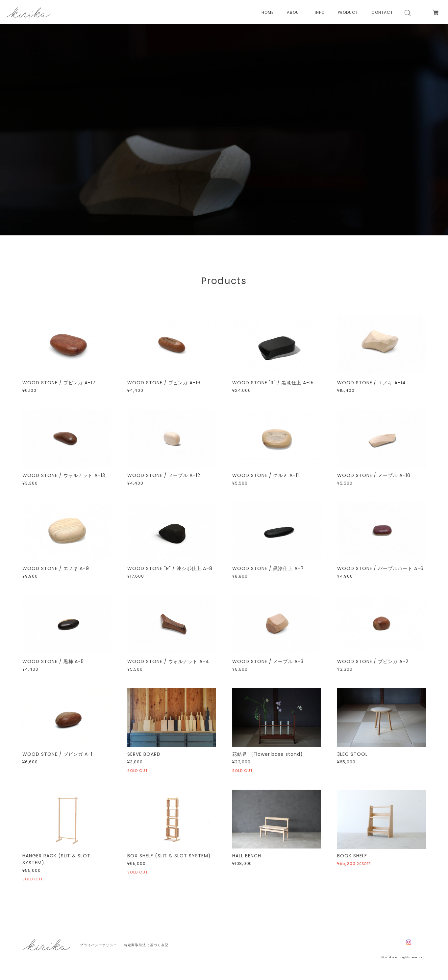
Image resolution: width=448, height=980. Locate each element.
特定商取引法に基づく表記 (146, 945)
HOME (268, 12)
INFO (320, 12)
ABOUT (294, 12)
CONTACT (382, 12)
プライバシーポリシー (99, 945)
